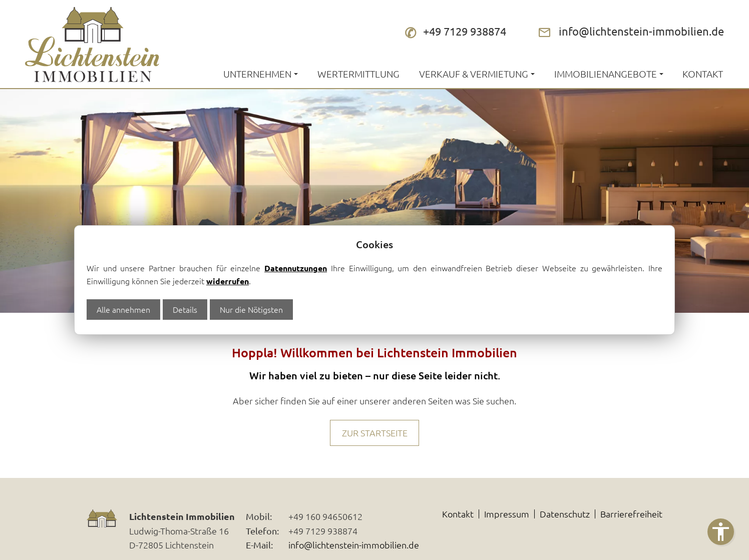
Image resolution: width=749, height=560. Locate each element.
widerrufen (228, 281)
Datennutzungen (296, 268)
